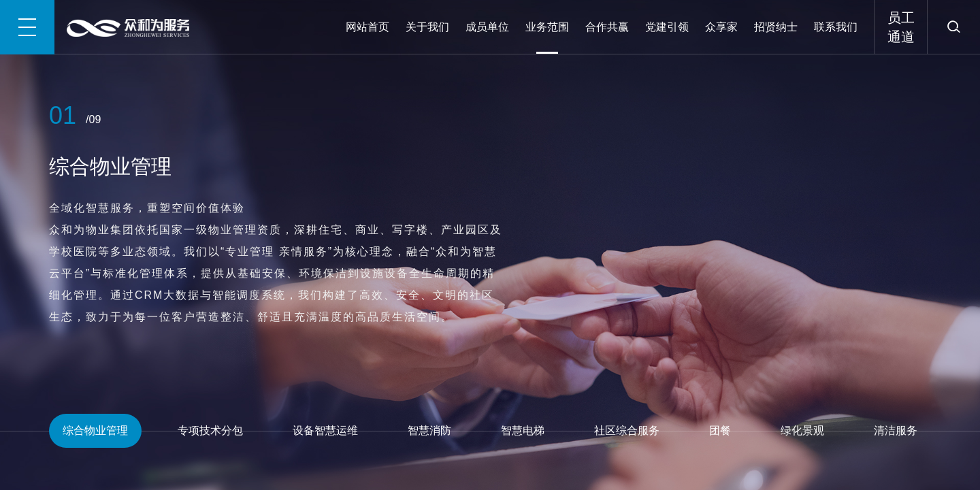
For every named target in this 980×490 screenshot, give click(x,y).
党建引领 (667, 27)
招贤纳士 (776, 27)
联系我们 (836, 27)
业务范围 (547, 27)
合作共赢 (607, 27)
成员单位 (487, 27)
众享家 (721, 27)
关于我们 (427, 27)
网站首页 (367, 27)
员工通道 (901, 27)
